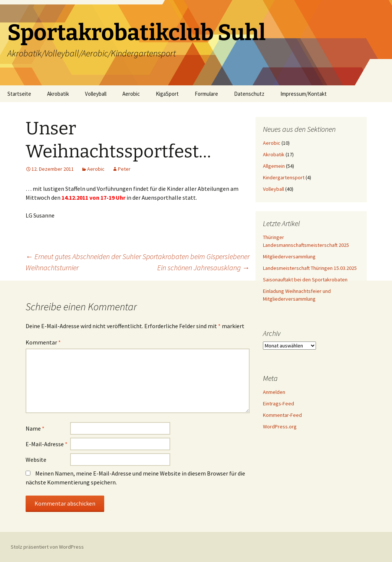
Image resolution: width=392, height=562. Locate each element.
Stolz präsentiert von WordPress (47, 547)
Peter (124, 169)
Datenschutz (249, 94)
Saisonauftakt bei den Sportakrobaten (305, 280)
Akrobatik (58, 94)
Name (35, 428)
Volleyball (96, 94)
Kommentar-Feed (282, 415)
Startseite (19, 94)
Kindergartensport (284, 177)
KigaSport (167, 94)
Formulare (206, 94)
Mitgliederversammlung (289, 257)
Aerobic (131, 94)
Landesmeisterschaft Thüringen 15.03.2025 (310, 268)
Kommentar (43, 342)
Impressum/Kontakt (304, 94)
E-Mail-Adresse (47, 444)
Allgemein (274, 166)
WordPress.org (280, 427)
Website (36, 460)
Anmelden (274, 392)
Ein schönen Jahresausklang (203, 267)
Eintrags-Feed (279, 403)
